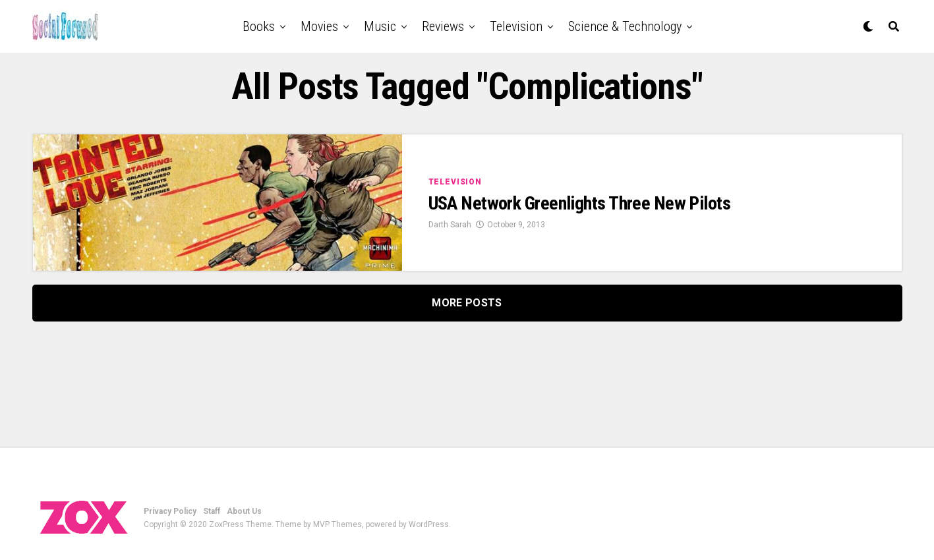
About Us (244, 511)
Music (380, 26)
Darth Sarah (450, 225)
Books (259, 26)
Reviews (443, 26)
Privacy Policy (170, 511)
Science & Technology (625, 26)
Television (516, 26)
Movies (319, 26)
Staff (212, 511)
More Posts (467, 303)
